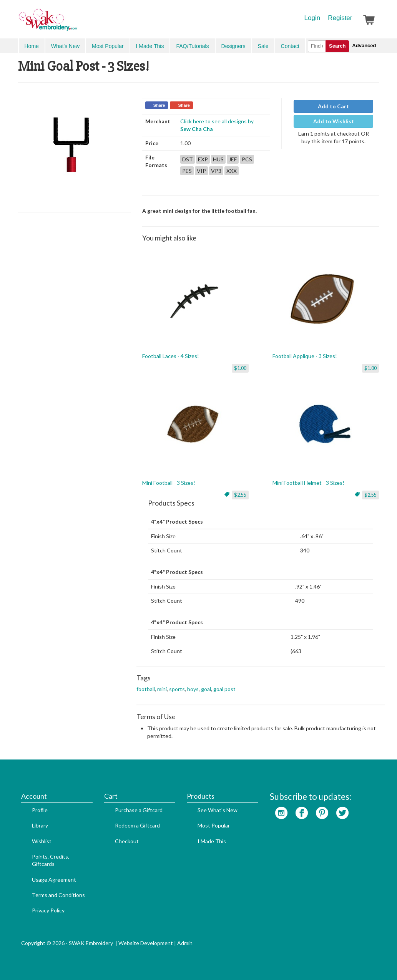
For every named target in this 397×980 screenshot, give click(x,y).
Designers (233, 46)
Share (159, 105)
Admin (185, 943)
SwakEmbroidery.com (76, 23)
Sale (263, 46)
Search (337, 46)
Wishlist (42, 841)
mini (162, 689)
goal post (224, 689)
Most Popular (108, 46)
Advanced (364, 46)
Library (40, 825)
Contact (290, 46)
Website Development (146, 943)
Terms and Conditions (58, 895)
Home (32, 46)
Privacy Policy (48, 910)
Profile (40, 810)
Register (340, 18)
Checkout (127, 841)
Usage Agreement (54, 880)
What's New (65, 46)
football (146, 689)
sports (177, 689)
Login (312, 18)
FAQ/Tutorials (192, 46)
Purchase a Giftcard (139, 810)
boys (193, 689)
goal (206, 689)
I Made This (150, 46)
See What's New (218, 810)
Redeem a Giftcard (137, 825)
